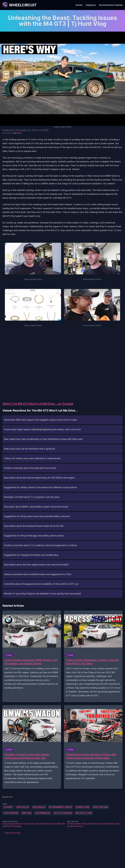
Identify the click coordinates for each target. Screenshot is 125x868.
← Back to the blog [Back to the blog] (11, 833)
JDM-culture (100, 807)
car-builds (39, 807)
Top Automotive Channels (111, 5)
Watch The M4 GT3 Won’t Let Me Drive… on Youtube (38, 404)
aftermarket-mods (60, 807)
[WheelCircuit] (19, 5)
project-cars (84, 813)
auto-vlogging (63, 813)
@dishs (17, 133)
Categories (91, 5)
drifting (27, 813)
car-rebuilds (43, 813)
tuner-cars (82, 807)
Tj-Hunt (8, 807)
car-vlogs (23, 807)
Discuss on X (8, 797)
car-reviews (11, 813)
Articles (79, 5)
